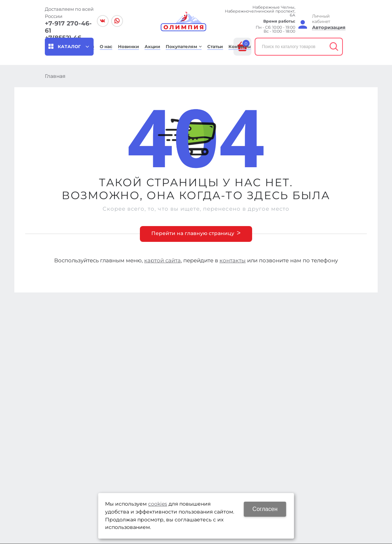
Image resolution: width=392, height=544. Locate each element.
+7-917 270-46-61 (68, 27)
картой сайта (162, 260)
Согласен (265, 509)
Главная (55, 76)
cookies (158, 504)
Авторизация (329, 27)
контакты (233, 260)
